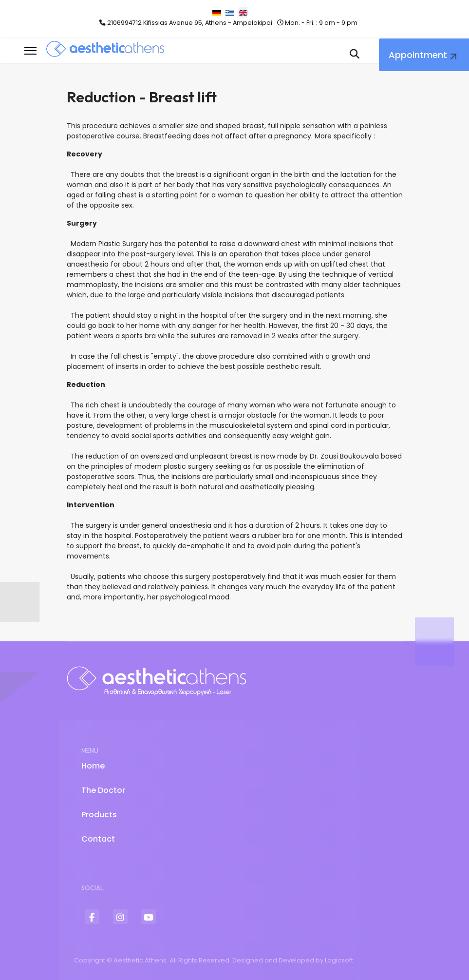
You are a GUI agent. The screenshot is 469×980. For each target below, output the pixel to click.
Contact (98, 839)
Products (99, 815)
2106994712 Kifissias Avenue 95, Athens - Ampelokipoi (190, 23)
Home (93, 766)
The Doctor (103, 790)
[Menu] (30, 51)
